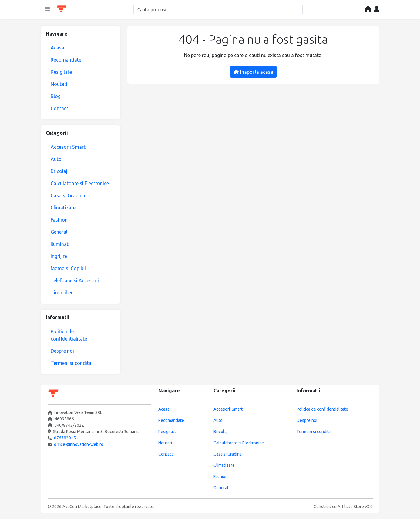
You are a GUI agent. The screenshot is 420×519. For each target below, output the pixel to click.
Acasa (57, 48)
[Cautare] (218, 9)
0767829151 (66, 438)
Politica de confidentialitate (69, 335)
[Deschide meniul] (47, 9)
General (59, 232)
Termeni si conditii (71, 363)
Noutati (59, 84)
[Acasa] (368, 9)
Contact (59, 108)
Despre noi (62, 351)
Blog (56, 96)
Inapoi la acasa (253, 72)
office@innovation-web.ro (79, 444)
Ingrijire (59, 256)
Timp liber (62, 293)
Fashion (59, 220)
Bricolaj (59, 171)
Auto (56, 159)
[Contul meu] (377, 9)
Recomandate (66, 60)
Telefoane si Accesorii (75, 280)
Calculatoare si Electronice (80, 183)
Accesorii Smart (68, 147)
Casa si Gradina (68, 195)
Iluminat (60, 244)
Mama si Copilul (68, 268)
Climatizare (63, 208)
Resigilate (61, 72)
